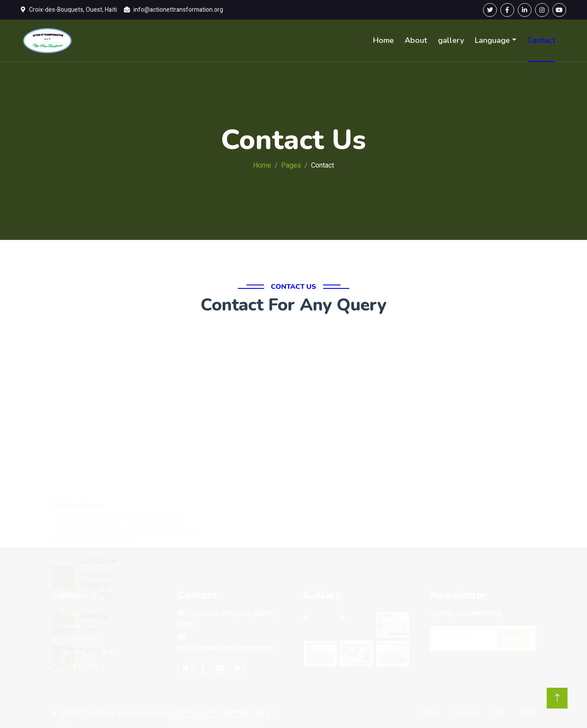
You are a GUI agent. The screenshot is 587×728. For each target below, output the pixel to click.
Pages (291, 165)
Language (492, 40)
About (416, 40)
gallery (451, 40)
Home (383, 40)
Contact (541, 40)
